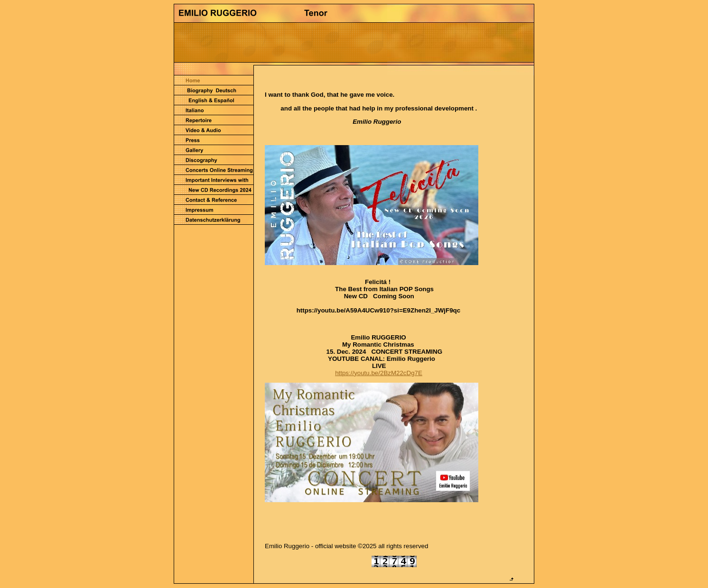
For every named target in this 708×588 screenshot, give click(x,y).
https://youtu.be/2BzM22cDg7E (379, 373)
